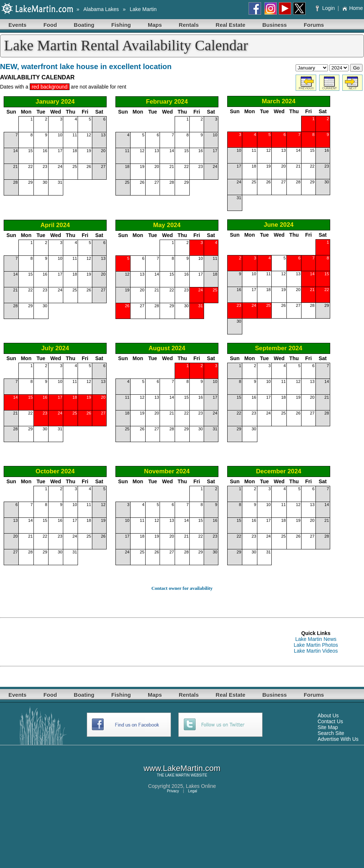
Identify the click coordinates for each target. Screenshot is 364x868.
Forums (314, 25)
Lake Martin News (316, 639)
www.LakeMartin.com (182, 768)
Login (326, 8)
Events (17, 25)
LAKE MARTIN (177, 775)
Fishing (121, 25)
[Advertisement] (59, 642)
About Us (328, 715)
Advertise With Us (338, 739)
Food (50, 25)
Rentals (189, 25)
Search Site (331, 733)
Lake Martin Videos (316, 651)
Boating (84, 25)
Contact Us (330, 721)
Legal (193, 791)
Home (352, 8)
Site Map (328, 727)
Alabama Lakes (101, 9)
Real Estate (231, 25)
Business (274, 25)
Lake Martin (143, 9)
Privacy (173, 791)
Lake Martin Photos (316, 645)
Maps (155, 25)
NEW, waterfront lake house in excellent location (86, 67)
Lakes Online (201, 786)
